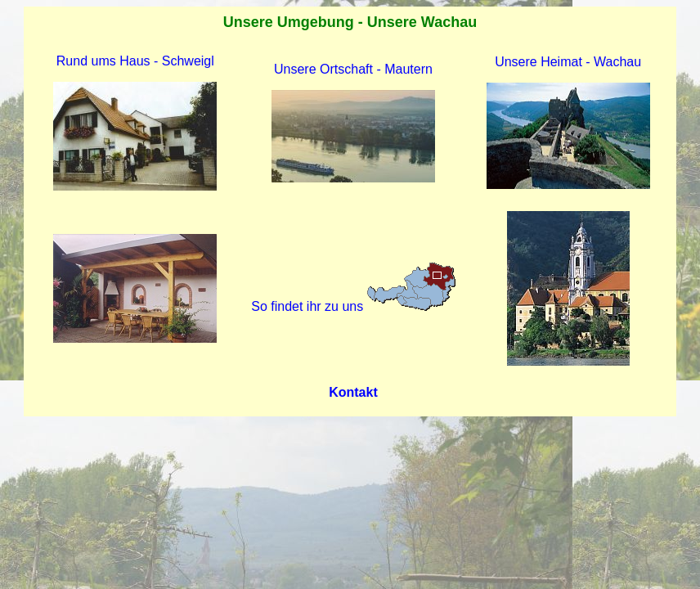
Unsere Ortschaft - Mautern (353, 69)
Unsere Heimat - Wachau (568, 62)
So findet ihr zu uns (353, 306)
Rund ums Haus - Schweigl (135, 61)
